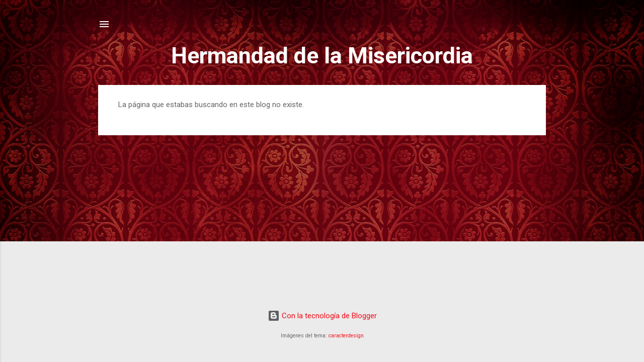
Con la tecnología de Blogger (322, 316)
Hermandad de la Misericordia (322, 56)
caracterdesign (346, 336)
